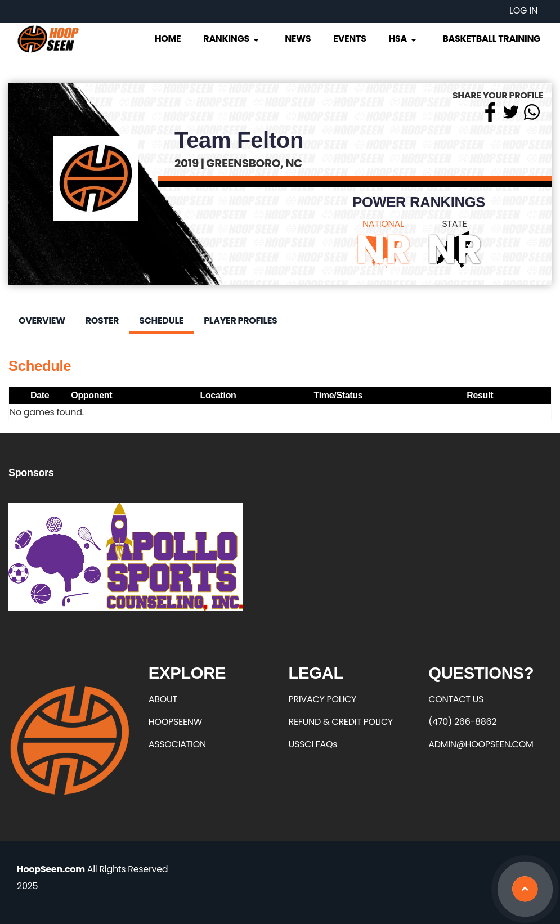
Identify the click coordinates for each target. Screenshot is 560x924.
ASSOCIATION (177, 744)
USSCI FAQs (313, 744)
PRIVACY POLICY (322, 699)
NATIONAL (383, 224)
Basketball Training (491, 39)
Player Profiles (240, 320)
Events (350, 39)
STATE (454, 224)
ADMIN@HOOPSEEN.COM (481, 744)
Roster (102, 320)
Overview (42, 320)
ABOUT (163, 699)
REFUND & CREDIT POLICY (341, 722)
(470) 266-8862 (462, 722)
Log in (523, 10)
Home (168, 39)
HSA (404, 39)
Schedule (161, 320)
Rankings (232, 39)
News (298, 39)
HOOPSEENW (175, 722)
